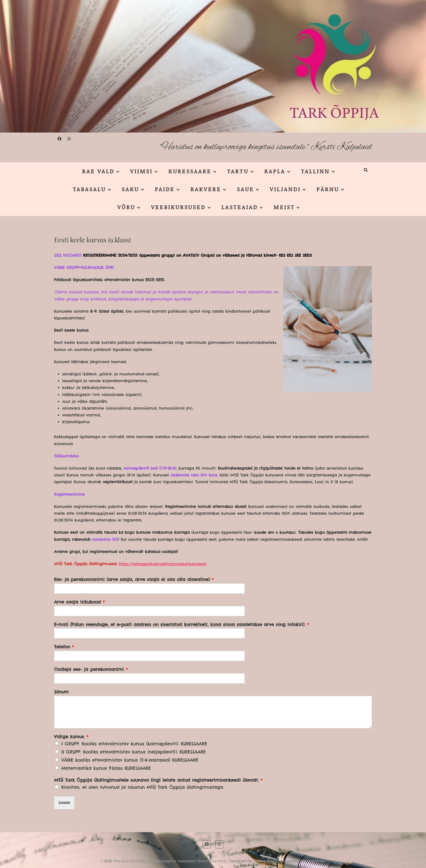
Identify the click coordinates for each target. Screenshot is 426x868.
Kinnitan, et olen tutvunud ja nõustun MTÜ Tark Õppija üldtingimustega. (143, 787)
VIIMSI (141, 171)
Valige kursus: (71, 737)
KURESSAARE (190, 171)
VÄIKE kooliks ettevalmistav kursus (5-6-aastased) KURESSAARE (130, 760)
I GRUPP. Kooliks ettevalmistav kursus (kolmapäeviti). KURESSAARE (134, 744)
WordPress (316, 861)
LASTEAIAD (240, 207)
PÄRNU (328, 189)
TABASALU (89, 189)
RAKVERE (206, 189)
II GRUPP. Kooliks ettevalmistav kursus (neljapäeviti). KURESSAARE (134, 752)
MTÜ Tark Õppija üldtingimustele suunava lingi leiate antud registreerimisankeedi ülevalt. (158, 780)
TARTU (238, 171)
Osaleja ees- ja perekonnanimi (91, 669)
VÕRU (126, 207)
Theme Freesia (267, 861)
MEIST (284, 207)
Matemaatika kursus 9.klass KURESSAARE (106, 768)
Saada (64, 803)
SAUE (245, 189)
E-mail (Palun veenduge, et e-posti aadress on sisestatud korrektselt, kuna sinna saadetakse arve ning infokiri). (182, 624)
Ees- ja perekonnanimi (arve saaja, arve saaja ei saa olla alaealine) (134, 579)
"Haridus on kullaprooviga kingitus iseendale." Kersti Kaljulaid (266, 147)
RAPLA (275, 171)
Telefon (64, 647)
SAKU (130, 189)
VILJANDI (285, 189)
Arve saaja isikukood (79, 602)
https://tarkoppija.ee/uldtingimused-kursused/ (163, 564)
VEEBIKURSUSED (178, 207)
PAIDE (165, 189)
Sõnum (61, 692)
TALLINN (315, 171)
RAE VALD (98, 171)
